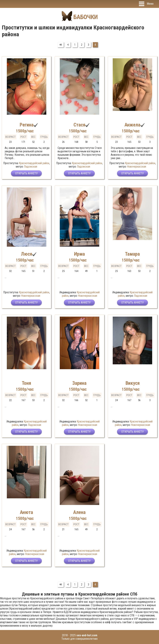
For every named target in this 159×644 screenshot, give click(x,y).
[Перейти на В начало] (61, 45)
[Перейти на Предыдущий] (68, 45)
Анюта (26, 512)
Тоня (26, 383)
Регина (27, 125)
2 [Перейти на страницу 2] (82, 45)
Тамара (132, 254)
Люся (27, 254)
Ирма (79, 254)
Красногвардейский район (34, 163)
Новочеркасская (136, 167)
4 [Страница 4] (95, 45)
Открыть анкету (26, 173)
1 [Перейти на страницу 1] (75, 45)
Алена (79, 512)
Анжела (132, 125)
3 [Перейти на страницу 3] (88, 45)
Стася (79, 125)
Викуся (133, 383)
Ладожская (31, 167)
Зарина (79, 383)
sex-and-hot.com (87, 635)
